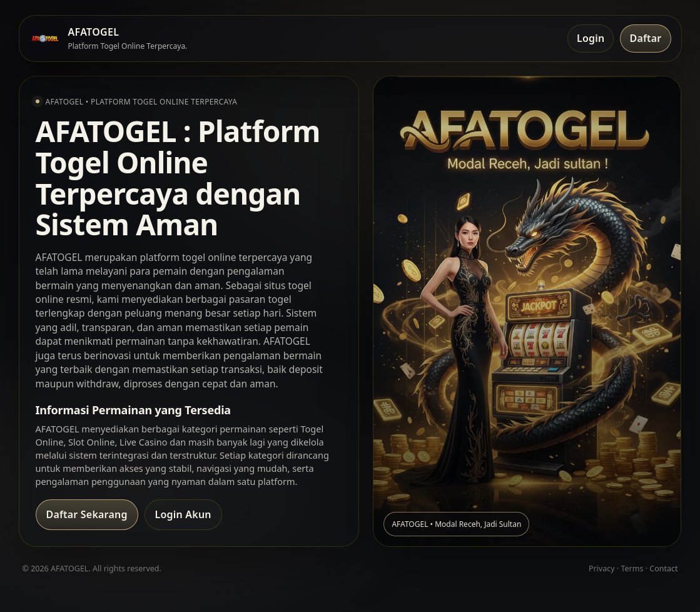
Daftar (645, 38)
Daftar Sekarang (87, 514)
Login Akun (183, 514)
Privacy (602, 569)
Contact (663, 569)
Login (591, 38)
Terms (632, 569)
